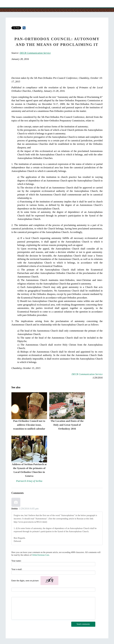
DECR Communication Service (35, 53)
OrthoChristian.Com (41, 555)
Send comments (83, 624)
